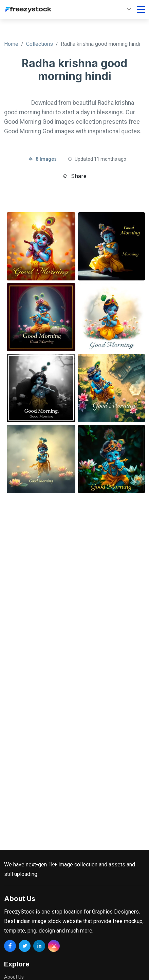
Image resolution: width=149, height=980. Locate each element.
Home (11, 44)
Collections (40, 44)
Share (74, 176)
